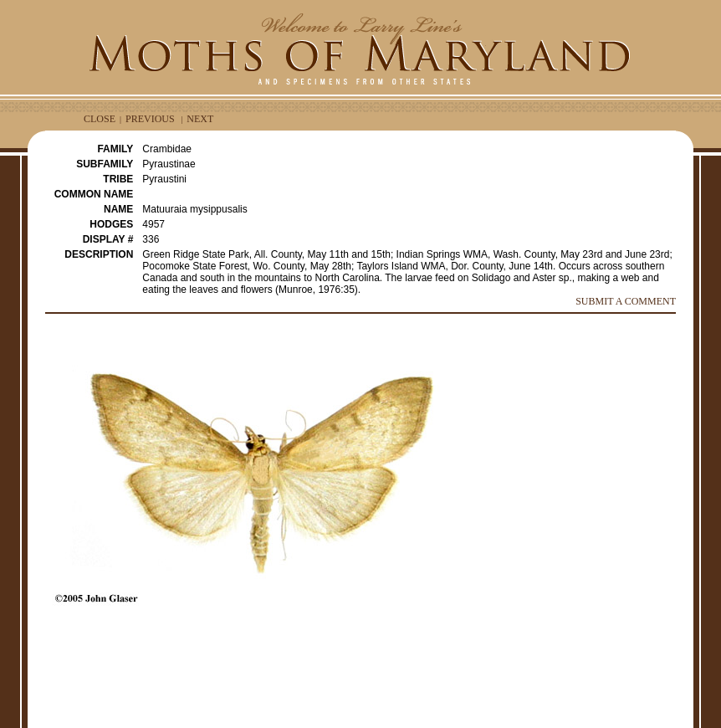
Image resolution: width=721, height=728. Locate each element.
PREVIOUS (150, 119)
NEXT (200, 119)
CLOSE (100, 119)
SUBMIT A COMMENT (626, 301)
